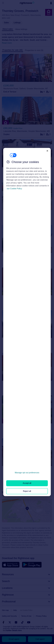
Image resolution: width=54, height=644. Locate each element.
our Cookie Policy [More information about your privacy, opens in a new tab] (14, 189)
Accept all (27, 483)
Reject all (27, 491)
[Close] (47, 151)
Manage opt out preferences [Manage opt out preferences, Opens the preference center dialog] (27, 473)
